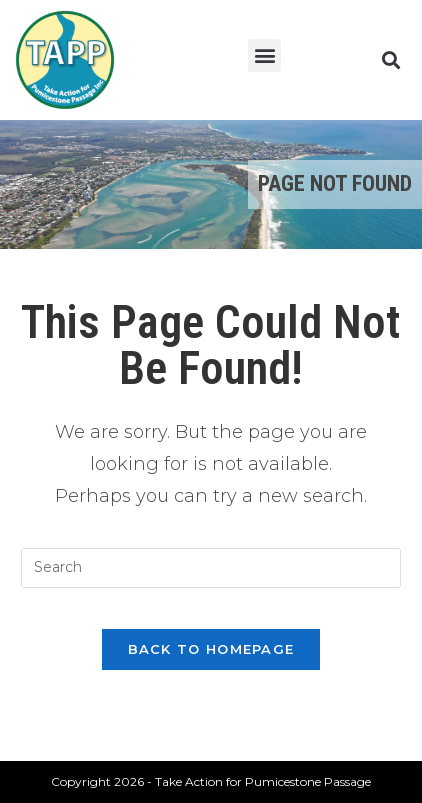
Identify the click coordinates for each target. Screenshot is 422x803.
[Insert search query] (211, 568)
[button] (264, 55)
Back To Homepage (211, 649)
